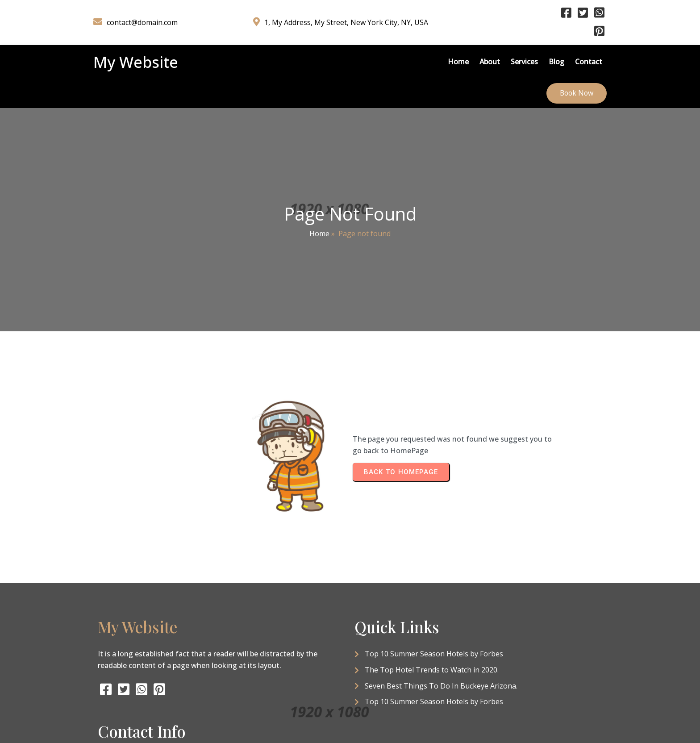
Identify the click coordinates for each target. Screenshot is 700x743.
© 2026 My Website (350, 705)
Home (319, 207)
